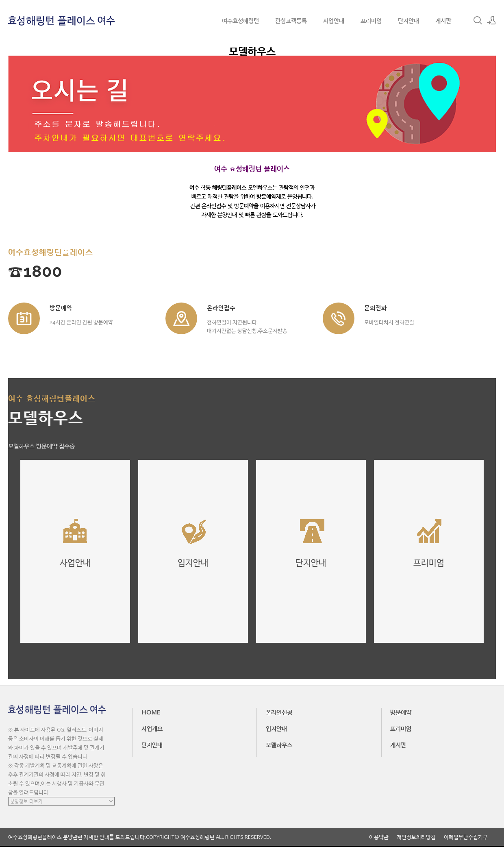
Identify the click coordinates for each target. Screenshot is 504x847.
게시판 (443, 20)
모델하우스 (279, 745)
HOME (151, 712)
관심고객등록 (291, 20)
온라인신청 (279, 712)
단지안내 (408, 20)
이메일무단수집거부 (466, 837)
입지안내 (276, 728)
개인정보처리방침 (416, 837)
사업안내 (334, 20)
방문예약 (401, 712)
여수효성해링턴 (240, 20)
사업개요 (152, 728)
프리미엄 (371, 20)
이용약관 (379, 837)
